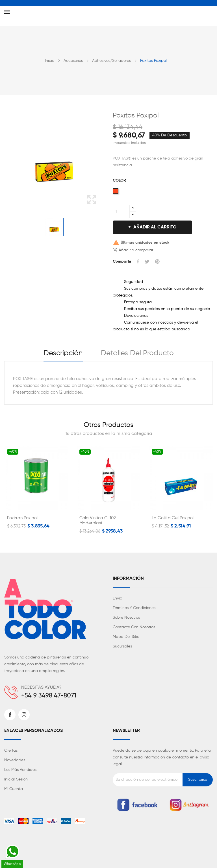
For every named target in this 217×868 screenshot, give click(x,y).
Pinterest (157, 261)
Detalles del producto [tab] (137, 353)
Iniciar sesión (16, 779)
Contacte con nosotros (134, 627)
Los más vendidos (20, 770)
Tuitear (147, 261)
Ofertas (11, 751)
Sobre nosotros (126, 618)
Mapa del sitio (126, 637)
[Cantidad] (121, 211)
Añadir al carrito (154, 227)
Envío (117, 598)
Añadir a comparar (133, 250)
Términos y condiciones (134, 608)
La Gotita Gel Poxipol (173, 518)
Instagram (24, 715)
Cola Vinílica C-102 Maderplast (98, 521)
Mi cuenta (14, 789)
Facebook (10, 715)
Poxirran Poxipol (22, 518)
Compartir (138, 261)
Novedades (15, 760)
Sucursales (122, 646)
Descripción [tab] (63, 353)
